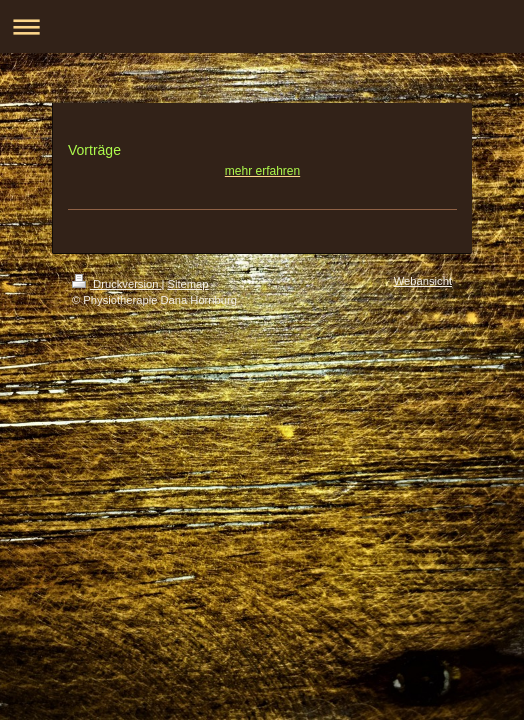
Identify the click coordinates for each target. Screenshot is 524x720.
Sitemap (188, 284)
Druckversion (117, 284)
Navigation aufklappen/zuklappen (262, 26)
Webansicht (423, 281)
